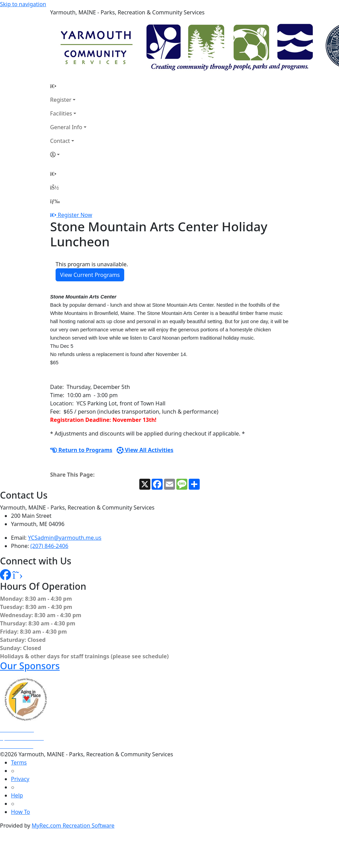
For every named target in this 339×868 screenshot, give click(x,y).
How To (20, 812)
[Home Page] (68, 86)
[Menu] (55, 201)
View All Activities (145, 450)
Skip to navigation (23, 4)
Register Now (75, 215)
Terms (19, 762)
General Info (66, 127)
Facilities (61, 113)
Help (17, 795)
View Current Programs (90, 275)
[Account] (68, 155)
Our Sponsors (30, 666)
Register (61, 100)
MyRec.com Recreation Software (73, 826)
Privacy (20, 779)
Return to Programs (81, 450)
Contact (60, 141)
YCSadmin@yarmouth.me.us (65, 538)
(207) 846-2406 (49, 546)
